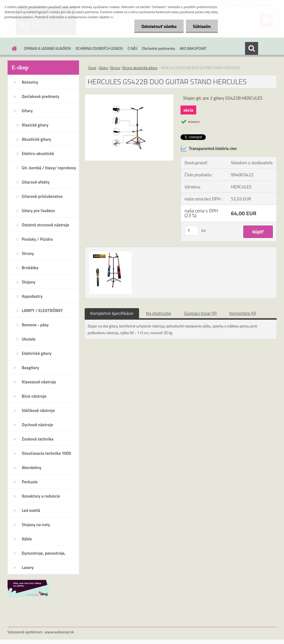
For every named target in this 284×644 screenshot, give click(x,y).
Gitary (27, 111)
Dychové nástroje (38, 425)
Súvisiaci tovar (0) (200, 313)
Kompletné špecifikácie (112, 313)
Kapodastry (32, 296)
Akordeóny (32, 468)
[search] (251, 48)
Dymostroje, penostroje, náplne (44, 555)
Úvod (92, 68)
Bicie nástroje (34, 396)
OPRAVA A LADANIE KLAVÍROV (48, 48)
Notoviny (30, 82)
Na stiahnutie (159, 313)
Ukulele (29, 339)
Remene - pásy (35, 325)
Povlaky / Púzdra (37, 239)
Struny (28, 253)
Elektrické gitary (37, 353)
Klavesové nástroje (39, 382)
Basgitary (31, 368)
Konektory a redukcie (41, 496)
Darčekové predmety (41, 96)
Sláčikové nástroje (38, 410)
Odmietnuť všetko (159, 26)
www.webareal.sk (59, 632)
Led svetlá (31, 510)
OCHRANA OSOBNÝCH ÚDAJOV (99, 48)
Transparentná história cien (209, 149)
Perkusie (30, 482)
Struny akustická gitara (139, 68)
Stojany (29, 282)
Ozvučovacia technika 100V (47, 453)
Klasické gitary (35, 125)
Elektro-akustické (38, 154)
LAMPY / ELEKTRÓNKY (42, 311)
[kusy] (191, 230)
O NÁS (132, 48)
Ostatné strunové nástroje (46, 225)
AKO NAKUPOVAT (193, 48)
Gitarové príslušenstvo (42, 196)
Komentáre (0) (243, 313)
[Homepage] (13, 48)
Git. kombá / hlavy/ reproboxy (49, 168)
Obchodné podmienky (159, 48)
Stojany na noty (36, 525)
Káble (27, 539)
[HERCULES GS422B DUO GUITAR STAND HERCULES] (129, 97)
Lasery (28, 567)
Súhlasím (202, 26)
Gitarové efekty (36, 182)
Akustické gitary (37, 139)
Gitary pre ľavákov (38, 211)
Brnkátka (30, 268)
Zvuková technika (38, 439)
